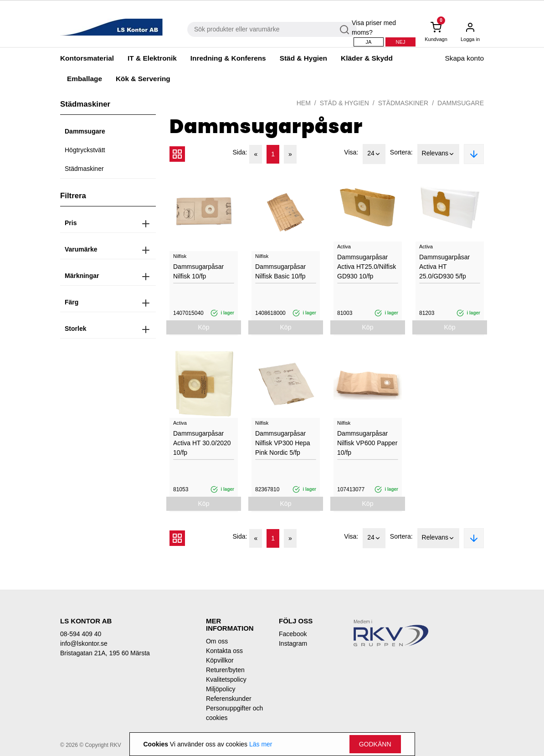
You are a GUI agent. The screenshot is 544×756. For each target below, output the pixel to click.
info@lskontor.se (84, 643)
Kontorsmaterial (87, 58)
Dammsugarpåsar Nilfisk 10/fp (198, 271)
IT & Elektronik (152, 58)
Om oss (217, 641)
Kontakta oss (224, 651)
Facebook (293, 634)
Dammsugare (85, 131)
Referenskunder (229, 699)
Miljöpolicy (221, 689)
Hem (304, 103)
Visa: (351, 152)
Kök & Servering (143, 79)
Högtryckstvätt (85, 150)
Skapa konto (464, 58)
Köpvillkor (220, 660)
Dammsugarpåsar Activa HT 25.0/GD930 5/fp (444, 267)
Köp (204, 327)
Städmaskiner (84, 169)
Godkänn (375, 744)
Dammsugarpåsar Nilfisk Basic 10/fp (280, 271)
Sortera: (401, 152)
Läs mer (261, 744)
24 (374, 154)
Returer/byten (225, 670)
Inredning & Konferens (228, 58)
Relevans (438, 154)
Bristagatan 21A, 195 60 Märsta (105, 653)
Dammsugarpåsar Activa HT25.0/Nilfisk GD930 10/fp (367, 267)
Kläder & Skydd (367, 58)
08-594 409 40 (81, 634)
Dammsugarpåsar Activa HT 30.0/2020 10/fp (202, 443)
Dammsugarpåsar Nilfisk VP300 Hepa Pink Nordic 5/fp (283, 443)
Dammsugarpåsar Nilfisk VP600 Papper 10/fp (367, 443)
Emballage (85, 79)
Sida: (240, 152)
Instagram (293, 643)
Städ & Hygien (303, 58)
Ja (369, 42)
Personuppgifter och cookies (234, 713)
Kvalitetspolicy (226, 679)
